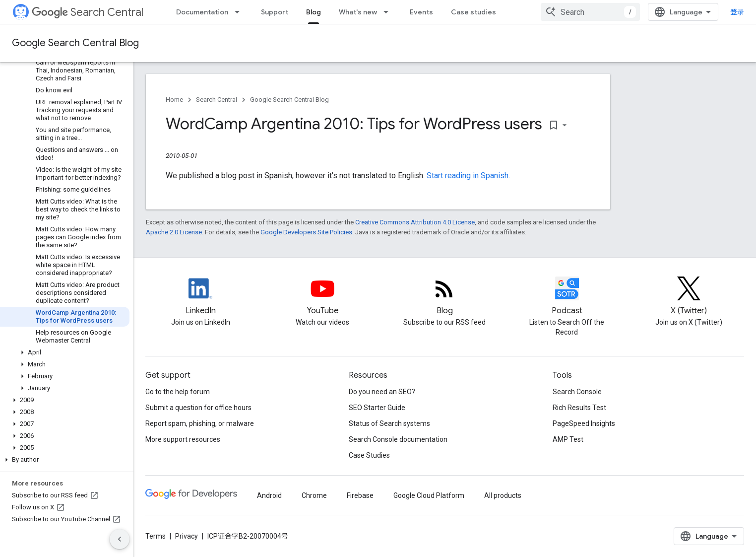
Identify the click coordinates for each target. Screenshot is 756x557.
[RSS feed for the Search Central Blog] (444, 297)
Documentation (202, 12)
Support (275, 12)
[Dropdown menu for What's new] (389, 12)
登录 (737, 12)
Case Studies (369, 455)
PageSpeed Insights (584, 423)
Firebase (360, 495)
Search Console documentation (398, 439)
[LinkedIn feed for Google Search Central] (200, 297)
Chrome (314, 495)
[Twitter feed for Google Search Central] (689, 297)
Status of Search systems (389, 423)
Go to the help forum (178, 392)
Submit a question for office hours (198, 408)
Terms (156, 536)
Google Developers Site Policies (306, 232)
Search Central (88, 12)
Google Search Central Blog (75, 43)
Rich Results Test (579, 408)
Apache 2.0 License (174, 232)
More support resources (183, 439)
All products (503, 495)
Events (421, 12)
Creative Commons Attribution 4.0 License (415, 222)
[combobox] (590, 12)
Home (174, 100)
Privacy (187, 536)
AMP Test (568, 439)
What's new (358, 12)
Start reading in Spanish (468, 175)
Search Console (577, 392)
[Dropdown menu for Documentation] (240, 12)
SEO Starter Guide (377, 408)
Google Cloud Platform (429, 495)
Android (269, 495)
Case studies (473, 12)
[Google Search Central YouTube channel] (322, 297)
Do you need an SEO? (382, 392)
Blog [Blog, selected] (314, 12)
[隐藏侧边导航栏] (120, 539)
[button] (65, 352)
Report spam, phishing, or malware (200, 423)
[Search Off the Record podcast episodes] (567, 297)
